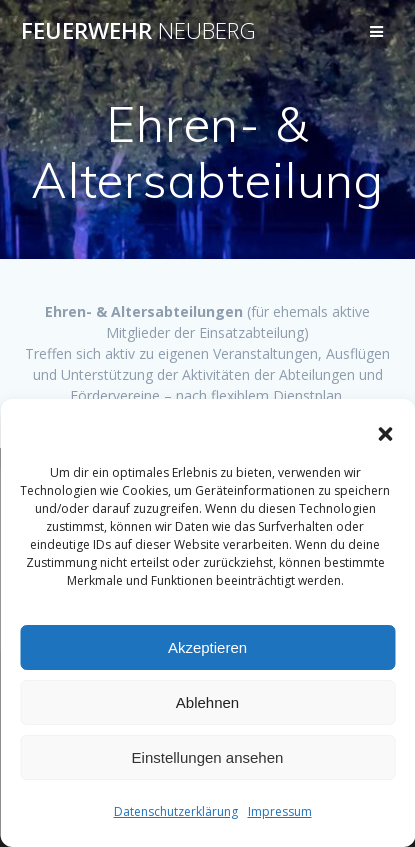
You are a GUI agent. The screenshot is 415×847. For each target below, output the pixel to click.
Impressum (280, 811)
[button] (385, 434)
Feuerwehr (138, 31)
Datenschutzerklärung (176, 811)
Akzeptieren (207, 647)
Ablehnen (207, 702)
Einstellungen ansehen (208, 757)
